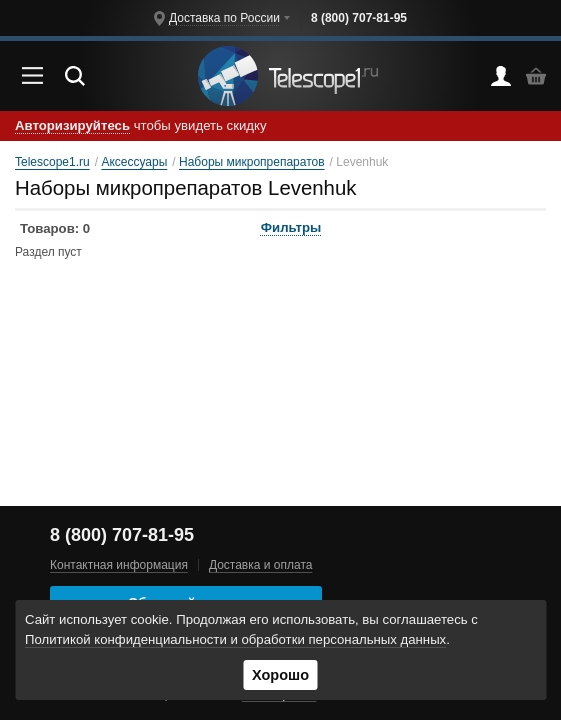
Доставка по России (224, 18)
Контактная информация (119, 565)
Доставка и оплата (261, 565)
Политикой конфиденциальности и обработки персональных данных (235, 639)
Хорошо (280, 675)
